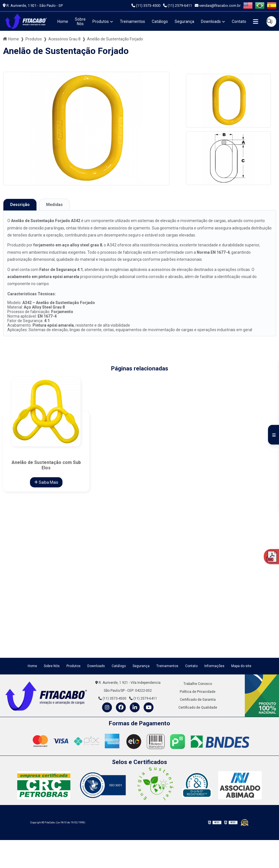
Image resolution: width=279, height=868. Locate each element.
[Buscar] (269, 21)
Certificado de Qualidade (198, 708)
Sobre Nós (80, 21)
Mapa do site (241, 666)
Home (63, 21)
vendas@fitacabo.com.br (218, 6)
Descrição (20, 205)
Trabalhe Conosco (198, 684)
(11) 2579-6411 (178, 6)
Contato (239, 21)
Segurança (184, 21)
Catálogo (160, 21)
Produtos (101, 21)
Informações (214, 666)
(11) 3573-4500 (146, 6)
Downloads (211, 21)
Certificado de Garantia (198, 700)
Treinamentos (132, 21)
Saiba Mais (46, 482)
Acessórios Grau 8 (64, 39)
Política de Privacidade (198, 692)
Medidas (54, 205)
